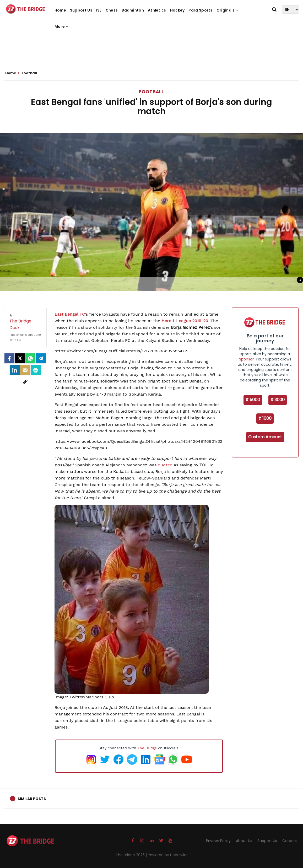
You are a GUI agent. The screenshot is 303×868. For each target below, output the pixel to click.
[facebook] (9, 358)
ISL (99, 10)
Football (151, 92)
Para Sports (200, 10)
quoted (165, 465)
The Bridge (147, 748)
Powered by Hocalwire (168, 855)
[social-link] (25, 382)
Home (60, 10)
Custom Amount (265, 437)
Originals (228, 10)
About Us (244, 841)
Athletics (157, 10)
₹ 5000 (253, 400)
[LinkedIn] (15, 370)
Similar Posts (32, 799)
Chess (112, 10)
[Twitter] (20, 358)
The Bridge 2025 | (132, 855)
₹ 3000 (278, 400)
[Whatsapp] (30, 358)
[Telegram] (41, 358)
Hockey (177, 10)
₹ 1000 (265, 418)
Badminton (133, 10)
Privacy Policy (218, 841)
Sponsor (246, 359)
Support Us (81, 10)
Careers (290, 841)
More (62, 26)
